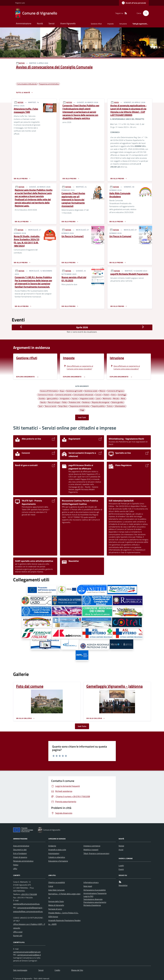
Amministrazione (24, 23)
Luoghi (121, 865)
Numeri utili (18, 936)
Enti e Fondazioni (20, 853)
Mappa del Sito (77, 970)
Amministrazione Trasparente (95, 893)
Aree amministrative (21, 846)
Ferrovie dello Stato (56, 901)
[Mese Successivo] (143, 327)
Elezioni (106, 395)
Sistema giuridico (117, 402)
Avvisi (121, 850)
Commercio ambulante (63, 395)
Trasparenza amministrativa (79, 406)
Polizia (64, 402)
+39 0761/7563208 (29, 894)
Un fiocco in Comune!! (73, 236)
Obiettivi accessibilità (57, 882)
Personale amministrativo (23, 861)
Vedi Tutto (82, 726)
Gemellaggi (122, 395)
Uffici (15, 869)
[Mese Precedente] (21, 327)
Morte (123, 398)
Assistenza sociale (91, 391)
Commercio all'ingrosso (115, 391)
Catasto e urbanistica (57, 857)
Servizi (52, 23)
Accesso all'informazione (49, 391)
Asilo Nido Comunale (56, 890)
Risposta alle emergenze (101, 402)
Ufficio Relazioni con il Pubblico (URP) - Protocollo (29, 926)
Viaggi (82, 410)
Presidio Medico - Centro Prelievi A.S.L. (63, 913)
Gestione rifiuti (96, 24)
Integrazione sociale (87, 398)
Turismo (110, 406)
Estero (113, 395)
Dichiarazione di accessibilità (95, 890)
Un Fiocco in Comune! (120, 236)
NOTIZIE (22, 63)
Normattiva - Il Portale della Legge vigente (64, 896)
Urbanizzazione (120, 406)
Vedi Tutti (82, 417)
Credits (57, 970)
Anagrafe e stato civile (57, 850)
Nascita (43, 402)
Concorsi (98, 395)
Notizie (121, 846)
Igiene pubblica (52, 398)
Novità (40, 23)
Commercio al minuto (46, 395)
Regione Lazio (20, 3)
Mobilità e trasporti (91, 850)
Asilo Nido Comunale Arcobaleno (120, 195)
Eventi (121, 869)
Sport (41, 406)
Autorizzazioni (54, 853)
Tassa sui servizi (50, 406)
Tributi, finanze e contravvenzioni (96, 853)
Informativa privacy (91, 882)
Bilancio (102, 391)
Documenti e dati (20, 850)
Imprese (75, 398)
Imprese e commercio (92, 846)
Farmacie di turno (55, 909)
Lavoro (98, 398)
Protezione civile (74, 402)
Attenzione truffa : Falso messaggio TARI (26, 110)
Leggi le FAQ (88, 896)
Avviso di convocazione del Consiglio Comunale (54, 67)
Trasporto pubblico (98, 406)
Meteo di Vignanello (56, 905)
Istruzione (123, 24)
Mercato (116, 398)
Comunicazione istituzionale (83, 395)
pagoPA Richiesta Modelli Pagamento (129, 274)
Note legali (88, 886)
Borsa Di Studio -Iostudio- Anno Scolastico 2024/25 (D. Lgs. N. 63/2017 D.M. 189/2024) (27, 241)
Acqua (62, 391)
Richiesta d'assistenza (92, 905)
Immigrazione (65, 398)
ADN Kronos (53, 917)
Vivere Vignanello (68, 23)
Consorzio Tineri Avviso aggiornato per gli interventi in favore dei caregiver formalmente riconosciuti (73, 200)
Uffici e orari (18, 932)
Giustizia (42, 398)
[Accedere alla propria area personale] (134, 3)
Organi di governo (20, 857)
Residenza (86, 402)
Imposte (111, 24)
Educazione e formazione (58, 861)
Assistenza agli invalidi (74, 391)
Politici (16, 865)
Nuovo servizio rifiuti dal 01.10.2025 (74, 279)
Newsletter (123, 885)
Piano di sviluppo (54, 402)
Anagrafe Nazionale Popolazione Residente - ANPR (64, 922)
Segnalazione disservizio (93, 899)
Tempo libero (63, 406)
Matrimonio (107, 398)
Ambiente (52, 846)
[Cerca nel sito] (145, 13)
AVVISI (116, 102)
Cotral (51, 886)
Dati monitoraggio (20, 970)
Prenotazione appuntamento (95, 902)
